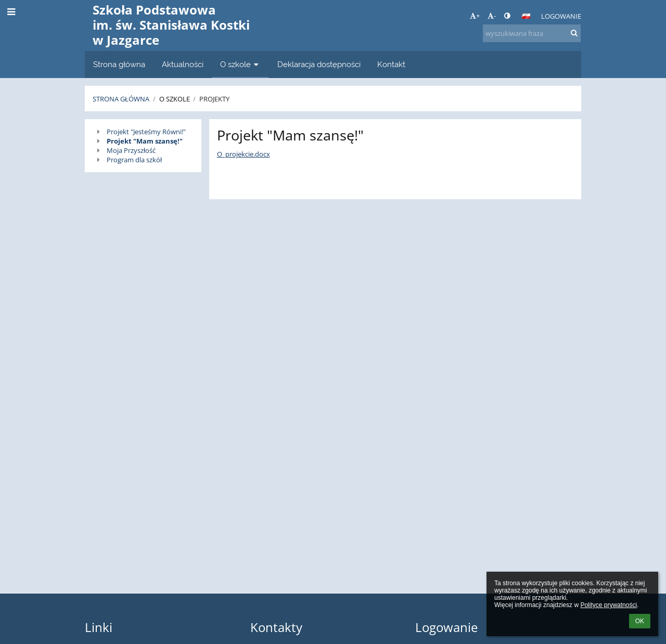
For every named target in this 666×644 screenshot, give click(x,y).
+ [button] (475, 16)
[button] (526, 16)
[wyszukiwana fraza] (532, 33)
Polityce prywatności (609, 605)
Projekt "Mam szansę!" (145, 141)
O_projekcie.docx (244, 154)
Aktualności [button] (183, 64)
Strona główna (121, 99)
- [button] (492, 16)
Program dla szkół (134, 160)
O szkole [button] (240, 64)
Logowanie (561, 16)
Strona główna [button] (119, 64)
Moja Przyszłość (131, 150)
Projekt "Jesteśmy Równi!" (146, 132)
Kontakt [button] (391, 64)
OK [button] (640, 621)
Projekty (214, 99)
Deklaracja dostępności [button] (319, 64)
